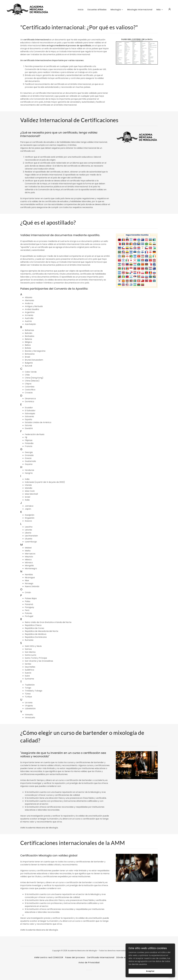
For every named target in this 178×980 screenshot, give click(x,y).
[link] (27, 9)
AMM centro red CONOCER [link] (49, 957)
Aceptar (150, 971)
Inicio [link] (81, 10)
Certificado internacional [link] (101, 957)
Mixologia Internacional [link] (140, 10)
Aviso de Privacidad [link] (89, 963)
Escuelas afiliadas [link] (97, 10)
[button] (117, 10)
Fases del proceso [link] (75, 957)
